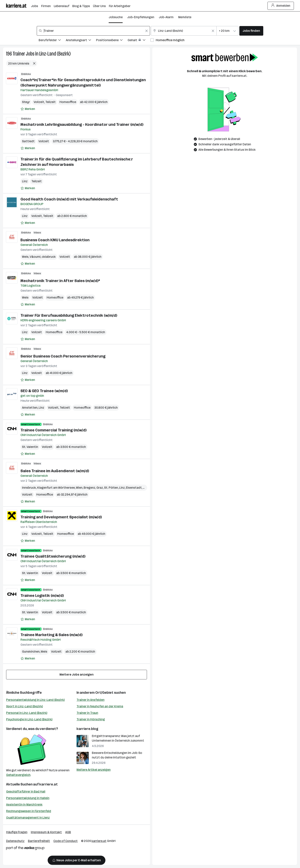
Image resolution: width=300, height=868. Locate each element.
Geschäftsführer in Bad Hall (26, 792)
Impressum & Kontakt (46, 832)
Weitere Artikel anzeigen (94, 770)
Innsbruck (29, 488)
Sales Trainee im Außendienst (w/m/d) (55, 471)
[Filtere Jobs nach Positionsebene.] (112, 41)
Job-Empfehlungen (141, 17)
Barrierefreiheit (39, 841)
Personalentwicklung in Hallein (28, 798)
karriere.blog (87, 729)
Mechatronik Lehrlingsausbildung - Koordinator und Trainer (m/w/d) (82, 124)
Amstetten (30, 408)
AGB (68, 832)
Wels (25, 257)
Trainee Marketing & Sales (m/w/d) (51, 635)
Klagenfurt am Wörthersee (56, 488)
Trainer (19, 54)
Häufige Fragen (17, 832)
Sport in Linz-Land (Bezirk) (24, 706)
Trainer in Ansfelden (90, 700)
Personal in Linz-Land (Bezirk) (27, 713)
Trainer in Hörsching (91, 719)
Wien (79, 488)
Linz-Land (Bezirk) (55, 54)
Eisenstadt (134, 488)
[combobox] (93, 31)
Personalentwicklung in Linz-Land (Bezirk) (35, 700)
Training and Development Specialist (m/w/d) (61, 517)
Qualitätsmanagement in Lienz (28, 818)
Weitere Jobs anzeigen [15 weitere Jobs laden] (77, 675)
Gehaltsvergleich (18, 775)
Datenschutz (15, 841)
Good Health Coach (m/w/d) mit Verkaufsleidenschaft (69, 199)
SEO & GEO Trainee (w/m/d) (44, 391)
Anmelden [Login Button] (281, 6)
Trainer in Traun (87, 713)
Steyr (26, 102)
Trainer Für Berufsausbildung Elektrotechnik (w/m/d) (69, 315)
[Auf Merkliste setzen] (28, 109)
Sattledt (28, 141)
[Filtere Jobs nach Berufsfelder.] (52, 41)
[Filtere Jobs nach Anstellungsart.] (81, 41)
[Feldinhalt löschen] (147, 31)
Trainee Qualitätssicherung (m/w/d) (53, 556)
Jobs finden (251, 31)
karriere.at (49, 784)
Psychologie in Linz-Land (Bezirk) (29, 719)
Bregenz (89, 488)
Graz (100, 488)
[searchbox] (93, 31)
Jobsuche (116, 17)
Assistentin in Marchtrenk (24, 805)
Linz (25, 181)
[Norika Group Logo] (25, 849)
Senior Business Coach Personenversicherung (63, 356)
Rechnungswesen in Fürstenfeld (29, 811)
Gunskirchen (31, 652)
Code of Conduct (66, 841)
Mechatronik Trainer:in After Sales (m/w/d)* (60, 281)
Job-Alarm (166, 17)
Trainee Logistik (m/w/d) (42, 596)
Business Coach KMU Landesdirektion (55, 240)
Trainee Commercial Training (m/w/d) (53, 430)
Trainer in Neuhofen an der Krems (100, 706)
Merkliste (185, 17)
